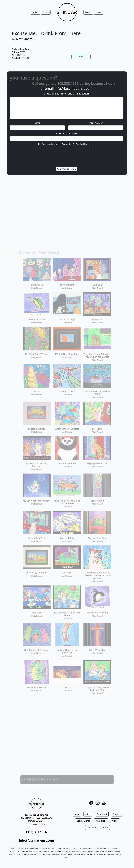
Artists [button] (35, 12)
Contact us (92, 827)
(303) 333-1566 (36, 832)
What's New (101, 821)
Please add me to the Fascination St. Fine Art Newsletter (67, 144)
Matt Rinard (24, 39)
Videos (115, 821)
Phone (96, 123)
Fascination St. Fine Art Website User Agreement (74, 854)
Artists (88, 814)
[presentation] (66, 159)
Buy (81, 57)
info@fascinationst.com (74, 88)
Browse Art (102, 814)
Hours (105, 827)
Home (77, 814)
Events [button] (88, 12)
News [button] (99, 12)
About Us (117, 814)
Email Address (67, 134)
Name (37, 123)
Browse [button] (46, 12)
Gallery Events (83, 821)
